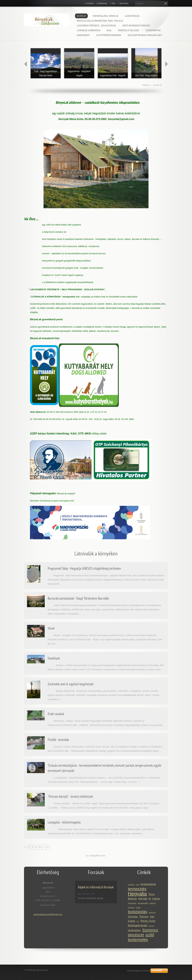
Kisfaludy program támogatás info (145, 35)
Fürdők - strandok (58, 740)
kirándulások (148, 884)
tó (150, 899)
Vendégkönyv (83, 35)
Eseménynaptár (153, 30)
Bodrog (132, 899)
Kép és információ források (136, 25)
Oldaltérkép (103, 3)
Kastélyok (54, 658)
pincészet (136, 935)
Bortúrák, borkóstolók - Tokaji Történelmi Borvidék (78, 598)
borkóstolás (138, 912)
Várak (51, 628)
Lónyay (151, 926)
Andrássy (152, 913)
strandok (131, 908)
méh (138, 885)
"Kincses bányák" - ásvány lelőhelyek (70, 796)
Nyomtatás (124, 3)
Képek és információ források (96, 887)
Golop (132, 921)
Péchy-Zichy (148, 921)
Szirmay (133, 917)
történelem (134, 931)
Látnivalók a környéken (88, 30)
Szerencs (150, 930)
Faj (138, 921)
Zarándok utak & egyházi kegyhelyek (71, 684)
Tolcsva (144, 917)
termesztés (137, 889)
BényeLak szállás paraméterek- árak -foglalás (100, 21)
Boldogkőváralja (138, 926)
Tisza (151, 894)
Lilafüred (131, 885)
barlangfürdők (143, 903)
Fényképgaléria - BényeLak (105, 16)
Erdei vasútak (56, 714)
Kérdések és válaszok (129, 30)
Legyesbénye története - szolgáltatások (96, 25)
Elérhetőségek (132, 16)
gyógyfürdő (132, 903)
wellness (153, 903)
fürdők (138, 908)
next (166, 64)
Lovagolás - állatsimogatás (64, 822)
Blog (109, 30)
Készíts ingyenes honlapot (138, 971)
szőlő (150, 935)
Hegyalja (137, 894)
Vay (152, 917)
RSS (113, 3)
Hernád (143, 899)
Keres (165, 3)
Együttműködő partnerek (109, 35)
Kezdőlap (81, 16)
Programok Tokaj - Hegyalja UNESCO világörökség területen (84, 568)
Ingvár (156, 899)
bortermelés (138, 940)
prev (25, 64)
